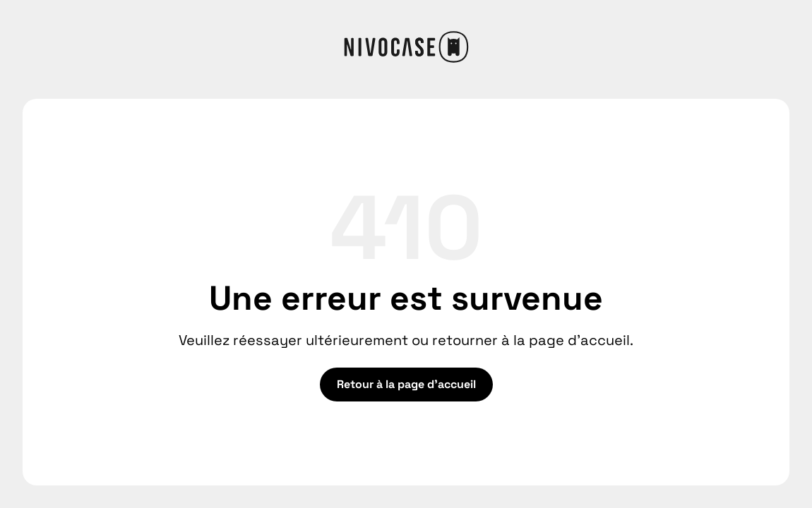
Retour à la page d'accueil (406, 384)
